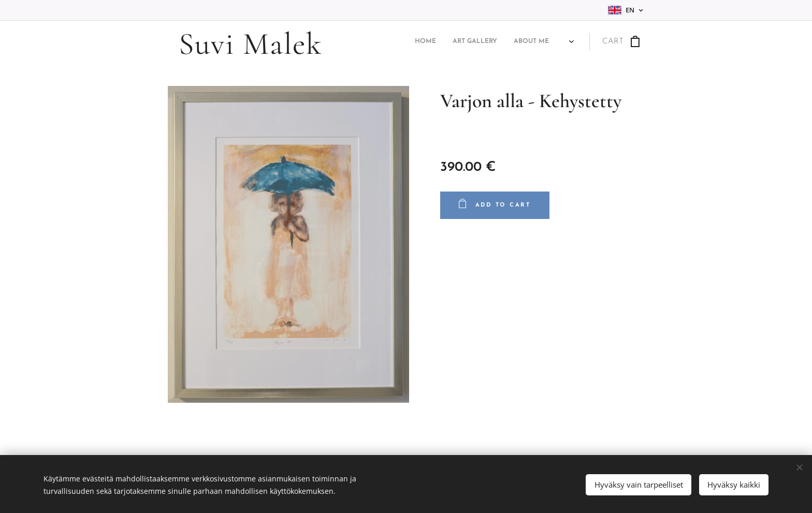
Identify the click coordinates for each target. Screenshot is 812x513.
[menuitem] (502, 42)
